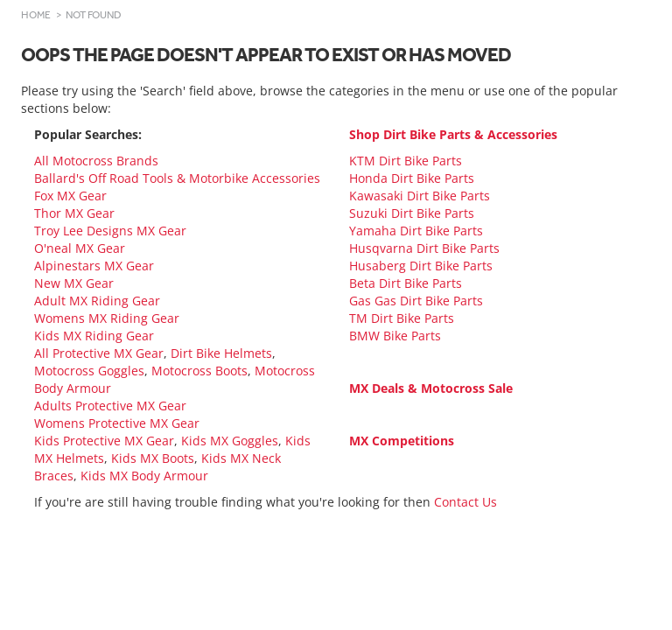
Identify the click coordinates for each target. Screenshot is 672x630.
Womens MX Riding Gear (107, 318)
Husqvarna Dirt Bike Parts (424, 248)
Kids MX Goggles (230, 441)
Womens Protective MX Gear (117, 423)
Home (36, 15)
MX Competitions (402, 441)
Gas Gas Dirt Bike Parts (416, 301)
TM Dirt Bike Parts (402, 318)
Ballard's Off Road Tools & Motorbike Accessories (177, 178)
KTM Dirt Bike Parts (406, 161)
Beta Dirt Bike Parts (406, 283)
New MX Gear (74, 283)
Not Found (94, 15)
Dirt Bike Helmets (221, 353)
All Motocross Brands (96, 161)
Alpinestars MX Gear (94, 266)
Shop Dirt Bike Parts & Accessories (453, 134)
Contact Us (465, 502)
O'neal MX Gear (80, 248)
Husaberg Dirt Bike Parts (421, 266)
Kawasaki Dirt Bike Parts (420, 196)
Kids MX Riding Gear (94, 336)
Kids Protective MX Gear (104, 441)
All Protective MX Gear (99, 353)
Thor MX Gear (74, 213)
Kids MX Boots (153, 458)
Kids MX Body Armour (144, 476)
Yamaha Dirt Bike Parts (416, 231)
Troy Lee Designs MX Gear (110, 231)
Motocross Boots (199, 371)
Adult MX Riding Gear (97, 301)
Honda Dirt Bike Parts (412, 178)
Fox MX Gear (70, 196)
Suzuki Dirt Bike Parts (412, 213)
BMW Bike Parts (395, 336)
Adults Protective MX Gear (110, 406)
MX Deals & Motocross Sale (431, 388)
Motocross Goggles (89, 371)
